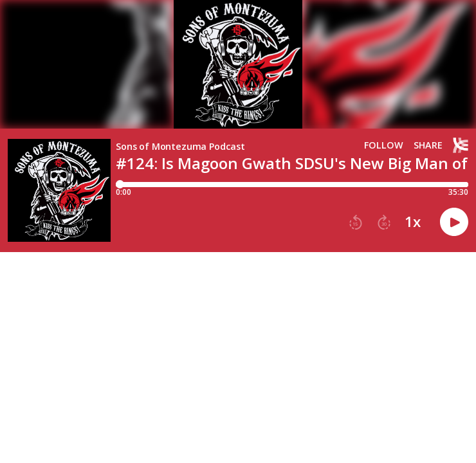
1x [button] (413, 222)
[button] (356, 222)
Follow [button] (384, 145)
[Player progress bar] (292, 185)
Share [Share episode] (428, 145)
